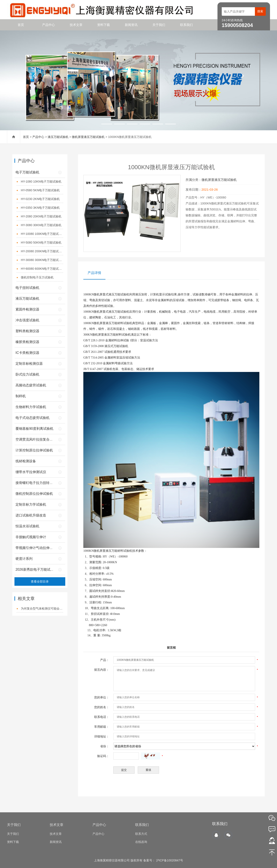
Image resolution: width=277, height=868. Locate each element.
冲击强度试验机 (27, 320)
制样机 (21, 396)
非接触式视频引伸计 (31, 537)
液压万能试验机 (58, 137)
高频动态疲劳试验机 (31, 385)
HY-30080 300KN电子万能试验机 (42, 260)
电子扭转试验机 (27, 288)
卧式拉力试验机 (27, 374)
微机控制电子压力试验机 (37, 277)
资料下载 (104, 25)
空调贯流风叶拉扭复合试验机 (38, 439)
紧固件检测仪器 (27, 309)
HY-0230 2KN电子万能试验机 (40, 199)
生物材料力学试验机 (31, 407)
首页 (21, 25)
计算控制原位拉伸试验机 (34, 450)
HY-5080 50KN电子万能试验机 (41, 243)
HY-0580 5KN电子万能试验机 (40, 190)
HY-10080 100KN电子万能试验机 (42, 234)
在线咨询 (141, 842)
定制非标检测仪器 (29, 364)
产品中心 (48, 25)
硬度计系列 (24, 559)
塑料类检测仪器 (27, 331)
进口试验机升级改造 (31, 515)
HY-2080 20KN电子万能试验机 (41, 216)
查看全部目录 (40, 582)
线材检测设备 (26, 461)
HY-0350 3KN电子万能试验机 (40, 208)
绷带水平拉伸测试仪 (31, 472)
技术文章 (76, 25)
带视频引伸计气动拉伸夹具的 (38, 548)
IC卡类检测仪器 (27, 353)
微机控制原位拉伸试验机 (34, 494)
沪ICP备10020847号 (169, 860)
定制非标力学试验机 (31, 504)
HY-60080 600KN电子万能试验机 (42, 269)
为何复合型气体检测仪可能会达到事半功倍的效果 (42, 608)
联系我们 (186, 25)
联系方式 (141, 834)
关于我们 (159, 25)
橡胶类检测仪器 (27, 342)
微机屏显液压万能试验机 (88, 137)
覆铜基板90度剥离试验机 (34, 429)
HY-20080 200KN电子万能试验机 (42, 251)
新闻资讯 (131, 25)
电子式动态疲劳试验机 (33, 418)
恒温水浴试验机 (27, 526)
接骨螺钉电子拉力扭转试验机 (38, 483)
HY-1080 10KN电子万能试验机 (41, 182)
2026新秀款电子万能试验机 (36, 569)
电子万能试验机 (27, 172)
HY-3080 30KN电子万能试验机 (41, 225)
